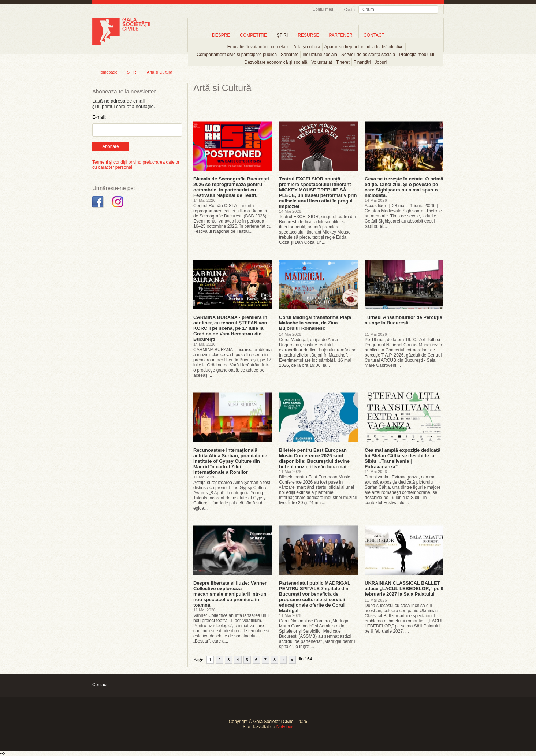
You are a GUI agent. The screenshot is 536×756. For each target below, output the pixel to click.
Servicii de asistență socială (368, 55)
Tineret (343, 62)
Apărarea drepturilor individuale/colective (364, 47)
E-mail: (99, 117)
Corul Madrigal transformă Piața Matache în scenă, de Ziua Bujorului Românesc (315, 323)
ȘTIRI (132, 72)
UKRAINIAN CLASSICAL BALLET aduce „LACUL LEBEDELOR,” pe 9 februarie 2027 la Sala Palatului (404, 589)
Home (197, 35)
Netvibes (285, 727)
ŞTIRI (282, 35)
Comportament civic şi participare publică (237, 55)
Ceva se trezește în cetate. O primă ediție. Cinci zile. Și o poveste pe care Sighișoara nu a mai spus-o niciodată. (404, 187)
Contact (100, 685)
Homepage (108, 72)
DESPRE (221, 35)
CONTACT (374, 35)
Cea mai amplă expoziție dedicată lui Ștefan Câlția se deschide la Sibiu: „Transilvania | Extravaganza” (403, 458)
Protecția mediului (416, 55)
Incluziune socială (320, 55)
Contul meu (323, 9)
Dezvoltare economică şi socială (276, 62)
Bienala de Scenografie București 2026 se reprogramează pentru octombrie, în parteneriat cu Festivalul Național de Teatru (231, 187)
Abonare (110, 146)
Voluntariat (322, 62)
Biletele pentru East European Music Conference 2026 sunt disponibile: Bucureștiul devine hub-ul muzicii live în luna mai (314, 458)
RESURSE (308, 35)
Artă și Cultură (160, 72)
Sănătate (290, 55)
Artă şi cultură (307, 47)
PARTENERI (341, 35)
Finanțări (362, 62)
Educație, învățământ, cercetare (258, 47)
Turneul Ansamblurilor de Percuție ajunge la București (403, 320)
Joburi (381, 62)
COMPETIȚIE (253, 35)
